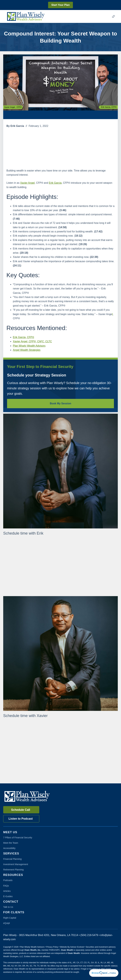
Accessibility (9, 848)
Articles (7, 891)
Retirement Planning (13, 870)
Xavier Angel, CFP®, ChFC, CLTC (32, 341)
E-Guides (8, 896)
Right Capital (10, 918)
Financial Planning (12, 859)
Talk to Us (8, 907)
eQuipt (7, 923)
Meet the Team (11, 843)
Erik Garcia (55, 183)
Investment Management (16, 864)
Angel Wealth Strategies (27, 350)
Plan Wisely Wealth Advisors (29, 346)
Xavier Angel (27, 183)
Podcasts (8, 880)
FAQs (6, 886)
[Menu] (113, 16)
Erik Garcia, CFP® (23, 337)
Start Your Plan (60, 5)
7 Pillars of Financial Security (18, 838)
